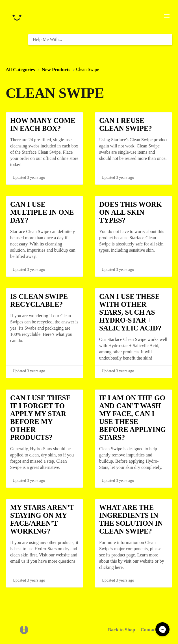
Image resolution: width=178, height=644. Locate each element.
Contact (149, 630)
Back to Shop (121, 630)
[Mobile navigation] (167, 17)
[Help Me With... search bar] (100, 40)
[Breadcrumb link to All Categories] (21, 69)
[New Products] (57, 69)
